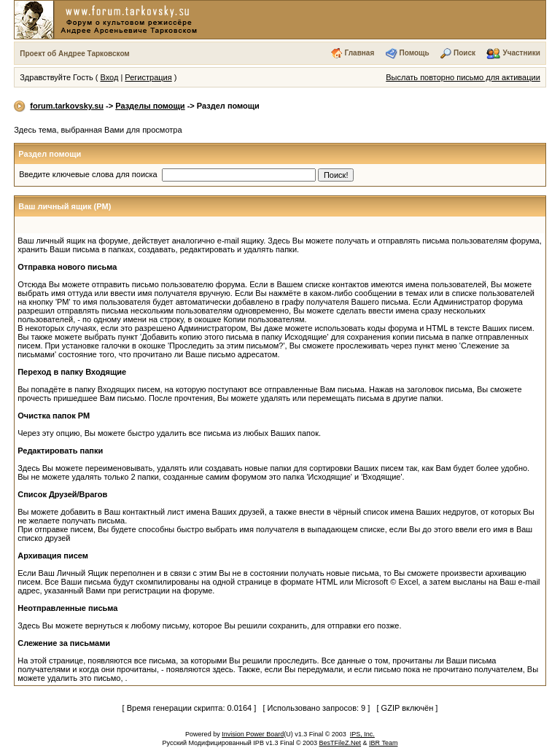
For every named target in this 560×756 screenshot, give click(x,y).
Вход (109, 77)
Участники (521, 53)
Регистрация (148, 77)
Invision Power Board (253, 734)
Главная (360, 53)
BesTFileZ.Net (341, 743)
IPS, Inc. (362, 734)
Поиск (464, 53)
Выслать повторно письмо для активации (463, 77)
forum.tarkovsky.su (67, 106)
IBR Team (383, 743)
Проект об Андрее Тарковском (75, 54)
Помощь (415, 53)
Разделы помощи (150, 106)
